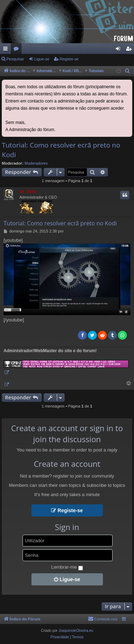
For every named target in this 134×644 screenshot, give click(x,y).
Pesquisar (15, 59)
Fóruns (18, 50)
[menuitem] (128, 71)
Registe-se (69, 59)
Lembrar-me (67, 567)
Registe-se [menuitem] (130, 50)
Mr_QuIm (28, 191)
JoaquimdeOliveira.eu (76, 631)
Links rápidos (7, 50)
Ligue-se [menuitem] (120, 50)
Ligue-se (42, 59)
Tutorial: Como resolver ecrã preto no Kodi (61, 150)
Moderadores (36, 163)
